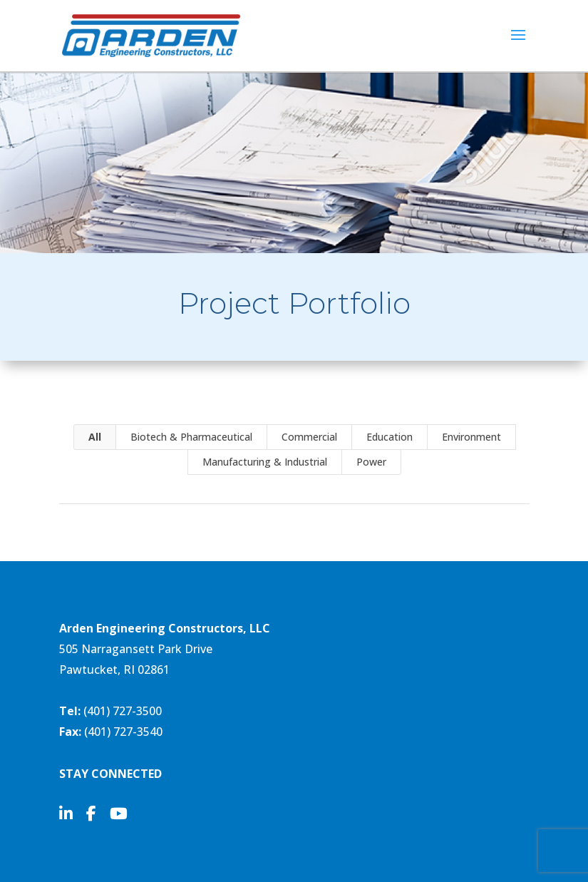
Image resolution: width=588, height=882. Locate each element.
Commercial (309, 437)
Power (371, 462)
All (95, 437)
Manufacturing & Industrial (265, 462)
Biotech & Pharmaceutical (191, 437)
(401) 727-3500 (123, 711)
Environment (471, 437)
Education (390, 437)
